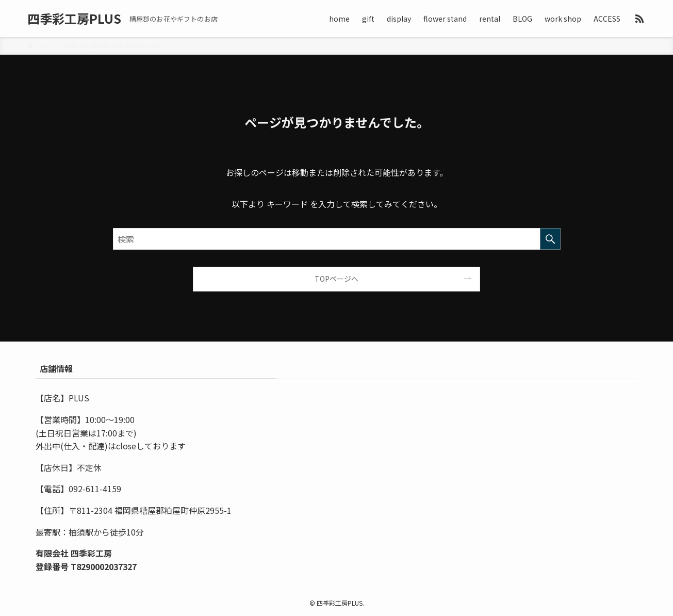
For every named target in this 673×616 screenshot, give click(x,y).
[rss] (639, 19)
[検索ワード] (337, 239)
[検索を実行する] (550, 239)
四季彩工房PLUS (74, 19)
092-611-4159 (95, 489)
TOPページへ (337, 279)
